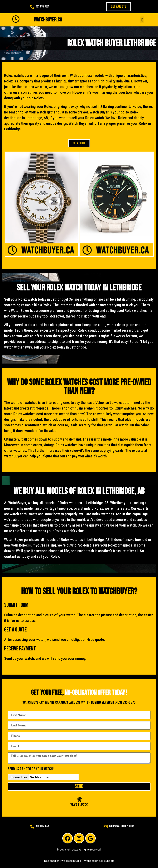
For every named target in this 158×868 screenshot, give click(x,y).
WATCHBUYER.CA (48, 20)
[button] (142, 20)
